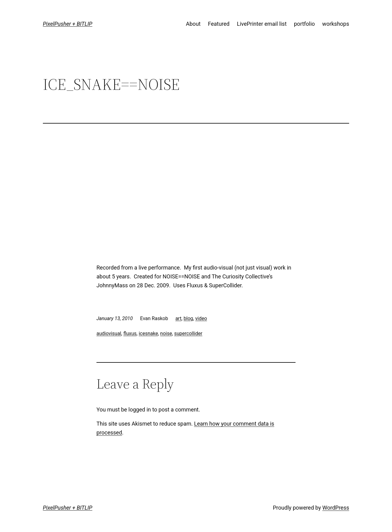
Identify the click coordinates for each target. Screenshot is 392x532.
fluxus (130, 333)
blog (188, 318)
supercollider (188, 333)
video (201, 318)
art (179, 318)
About (193, 24)
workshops (336, 24)
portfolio (304, 24)
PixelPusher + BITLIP (68, 24)
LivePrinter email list (262, 24)
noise (166, 333)
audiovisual (109, 333)
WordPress (336, 508)
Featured (219, 24)
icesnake (148, 333)
